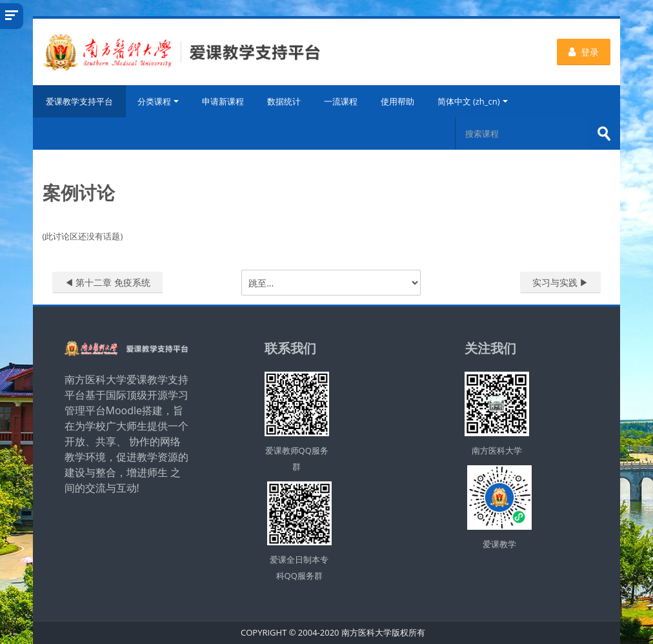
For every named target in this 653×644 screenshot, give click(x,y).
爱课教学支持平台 (79, 101)
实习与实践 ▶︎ (561, 282)
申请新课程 (223, 101)
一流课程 (341, 101)
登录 (584, 52)
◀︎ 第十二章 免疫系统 (107, 282)
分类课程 (158, 101)
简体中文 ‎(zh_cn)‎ (473, 101)
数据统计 (284, 101)
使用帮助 (397, 101)
